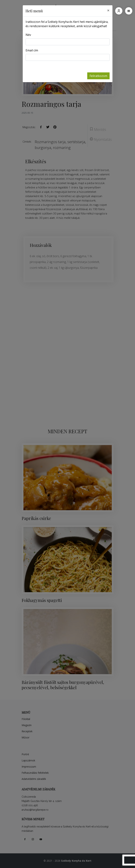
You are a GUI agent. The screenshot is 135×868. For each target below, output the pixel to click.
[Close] (108, 10)
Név (28, 35)
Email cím (32, 50)
